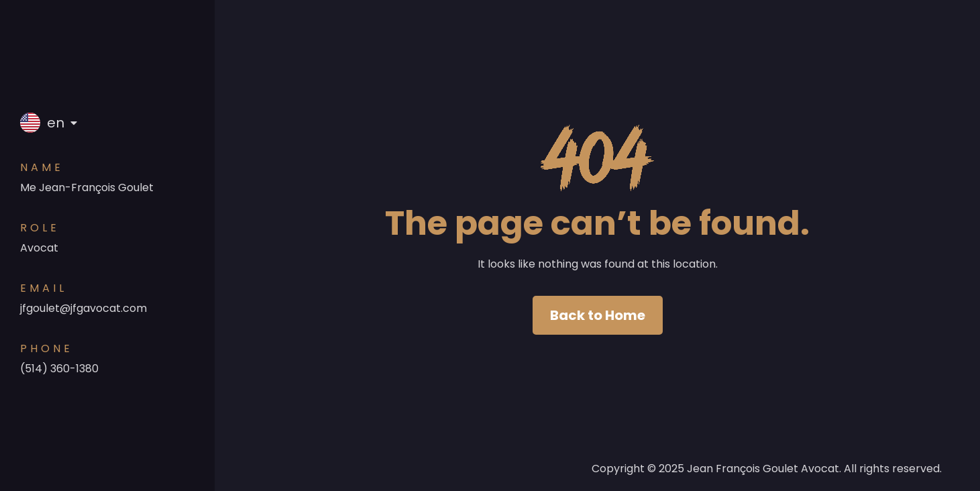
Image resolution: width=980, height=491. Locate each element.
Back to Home (598, 315)
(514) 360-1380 (59, 369)
